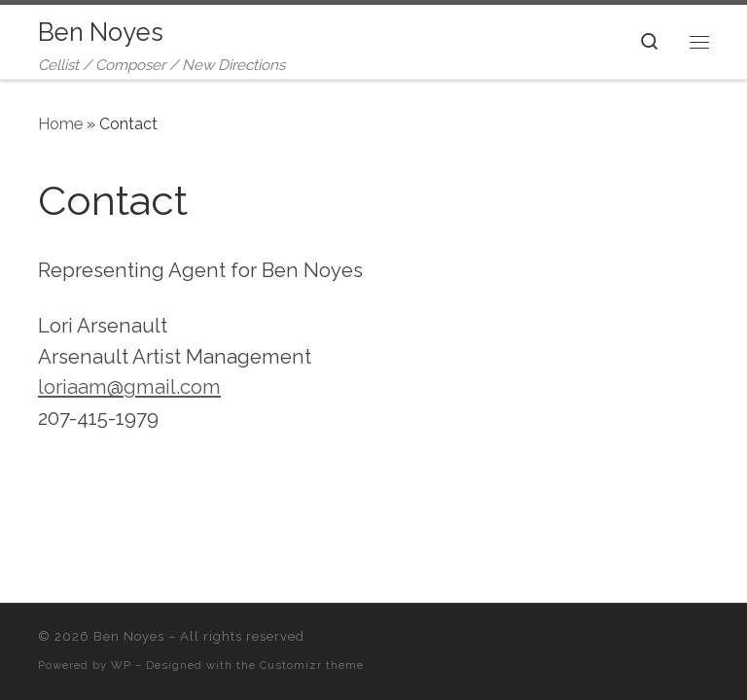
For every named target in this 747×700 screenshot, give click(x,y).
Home (60, 124)
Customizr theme (312, 665)
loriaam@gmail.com (129, 387)
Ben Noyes (129, 636)
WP (121, 665)
